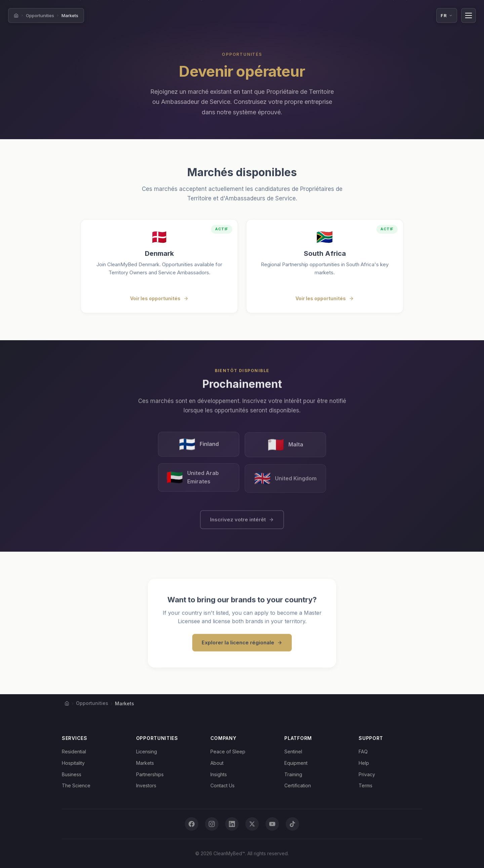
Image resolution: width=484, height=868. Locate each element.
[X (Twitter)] (252, 824)
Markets (145, 763)
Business (72, 774)
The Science (76, 785)
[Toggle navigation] (469, 15)
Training (293, 774)
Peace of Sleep (228, 752)
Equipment (296, 763)
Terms (366, 785)
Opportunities (40, 15)
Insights (219, 774)
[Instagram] (212, 824)
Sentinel (293, 752)
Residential (74, 752)
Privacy (367, 774)
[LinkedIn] (232, 824)
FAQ (363, 752)
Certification (298, 785)
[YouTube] (272, 824)
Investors (146, 785)
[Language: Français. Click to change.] (447, 15)
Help (364, 763)
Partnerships (150, 774)
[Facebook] (192, 824)
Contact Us (223, 785)
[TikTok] (292, 824)
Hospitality (73, 763)
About (217, 763)
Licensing (147, 752)
